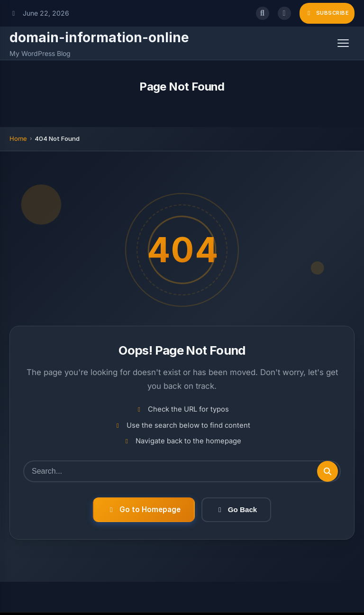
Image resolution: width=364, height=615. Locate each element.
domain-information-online (99, 37)
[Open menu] (343, 43)
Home (18, 138)
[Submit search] (328, 471)
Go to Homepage (144, 509)
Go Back (237, 509)
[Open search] (263, 13)
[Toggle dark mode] (284, 13)
